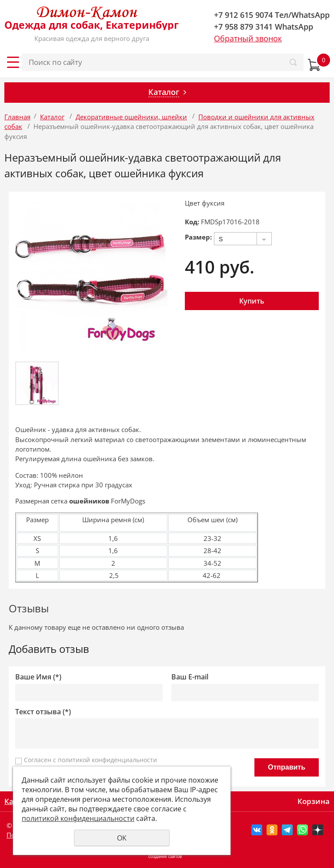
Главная (17, 117)
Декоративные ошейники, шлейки (131, 117)
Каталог (52, 117)
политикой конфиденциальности (107, 760)
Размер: (198, 237)
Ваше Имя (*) (38, 677)
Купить (252, 301)
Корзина (314, 801)
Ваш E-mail (190, 677)
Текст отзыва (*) (43, 712)
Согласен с (90, 760)
